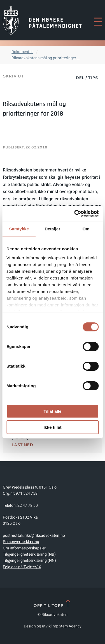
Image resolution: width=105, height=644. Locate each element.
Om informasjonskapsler (24, 548)
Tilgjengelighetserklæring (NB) (29, 554)
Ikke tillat (52, 427)
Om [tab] (86, 229)
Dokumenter (22, 52)
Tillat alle (53, 411)
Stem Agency (70, 626)
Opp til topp (53, 604)
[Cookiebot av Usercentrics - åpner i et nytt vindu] (75, 214)
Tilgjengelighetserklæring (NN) (29, 561)
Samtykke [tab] (19, 229)
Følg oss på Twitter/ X (22, 567)
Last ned (22, 445)
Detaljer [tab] (53, 229)
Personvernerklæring (21, 542)
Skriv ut (13, 76)
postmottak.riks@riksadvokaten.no (34, 536)
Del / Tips (87, 78)
